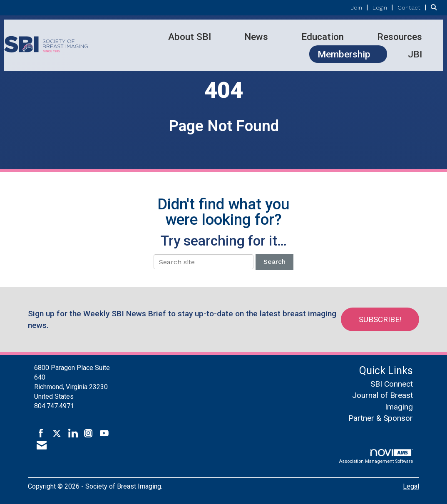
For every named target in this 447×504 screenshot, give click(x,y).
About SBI (190, 37)
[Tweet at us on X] (57, 434)
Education (323, 37)
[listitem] (361, 7)
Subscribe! (380, 319)
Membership (344, 54)
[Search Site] (436, 7)
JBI (415, 54)
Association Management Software (376, 457)
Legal (411, 486)
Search (274, 262)
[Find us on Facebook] (41, 434)
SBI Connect (392, 384)
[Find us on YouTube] (104, 434)
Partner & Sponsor (381, 418)
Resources (400, 37)
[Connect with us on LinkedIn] (73, 434)
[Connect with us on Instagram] (88, 434)
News (256, 37)
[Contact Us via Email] (42, 446)
